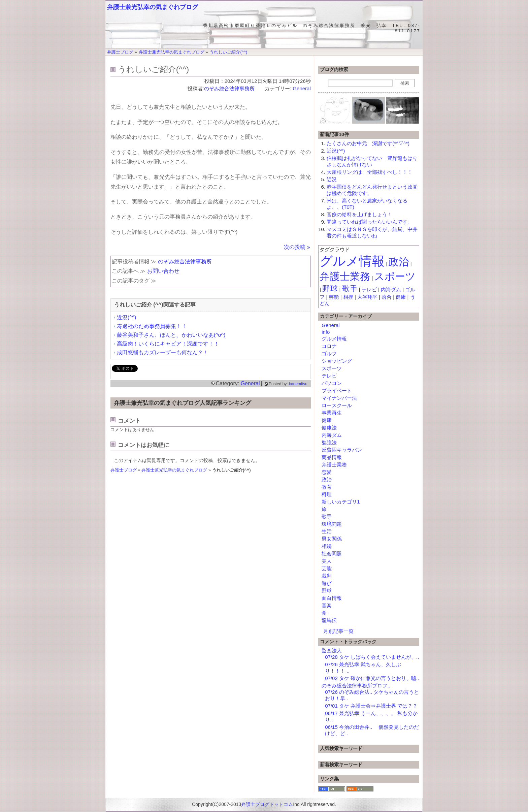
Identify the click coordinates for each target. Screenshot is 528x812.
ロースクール (337, 405)
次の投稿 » (297, 247)
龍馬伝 (329, 620)
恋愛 (327, 472)
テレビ (369, 289)
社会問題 (332, 554)
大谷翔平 (367, 297)
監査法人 (332, 651)
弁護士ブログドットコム (267, 804)
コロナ (329, 346)
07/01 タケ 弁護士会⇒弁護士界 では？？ (371, 706)
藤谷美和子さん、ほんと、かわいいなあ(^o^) (171, 335)
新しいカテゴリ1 (341, 502)
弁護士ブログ (124, 470)
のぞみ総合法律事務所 (232, 88)
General (302, 88)
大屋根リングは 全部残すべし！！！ (370, 172)
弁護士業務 (345, 276)
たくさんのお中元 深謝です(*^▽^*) (368, 143)
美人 (327, 561)
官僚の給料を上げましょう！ (359, 214)
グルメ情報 (352, 261)
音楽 (327, 605)
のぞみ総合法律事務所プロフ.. (356, 686)
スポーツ (395, 276)
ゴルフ (329, 353)
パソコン (332, 383)
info (326, 332)
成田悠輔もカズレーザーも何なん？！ (163, 352)
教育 (327, 487)
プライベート (337, 391)
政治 (399, 262)
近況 (332, 179)
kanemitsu (298, 384)
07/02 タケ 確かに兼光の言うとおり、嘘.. (372, 678)
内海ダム (391, 289)
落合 (387, 297)
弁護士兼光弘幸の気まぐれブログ (153, 7)
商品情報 (332, 457)
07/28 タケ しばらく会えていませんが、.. (372, 657)
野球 (330, 289)
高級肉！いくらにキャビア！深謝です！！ (168, 344)
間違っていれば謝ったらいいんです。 (370, 222)
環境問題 (332, 524)
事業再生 (332, 413)
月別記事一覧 (338, 631)
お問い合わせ (163, 271)
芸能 (334, 297)
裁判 (327, 576)
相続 (327, 546)
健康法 (329, 428)
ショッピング (337, 361)
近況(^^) (127, 317)
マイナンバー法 (339, 398)
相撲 (348, 297)
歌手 (350, 289)
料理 (327, 494)
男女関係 (332, 539)
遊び (327, 583)
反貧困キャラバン (342, 450)
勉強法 (329, 442)
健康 (401, 297)
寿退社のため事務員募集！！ (152, 326)
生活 (327, 531)
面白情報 (332, 598)
